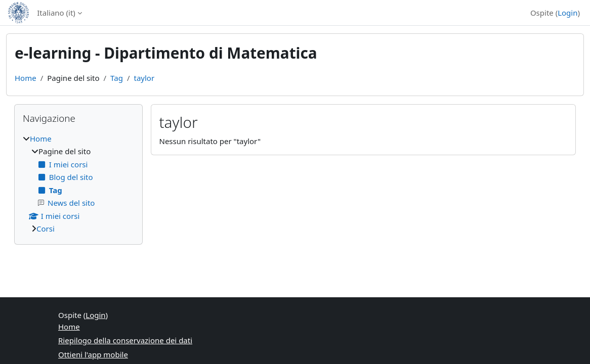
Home (26, 78)
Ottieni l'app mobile (93, 354)
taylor (144, 78)
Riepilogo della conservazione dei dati (125, 340)
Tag (117, 78)
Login (567, 13)
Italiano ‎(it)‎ (56, 13)
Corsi (46, 229)
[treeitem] (78, 184)
